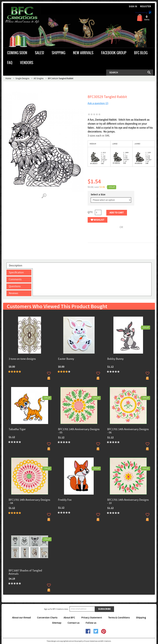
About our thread (21, 618)
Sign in (133, 7)
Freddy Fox (65, 500)
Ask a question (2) (98, 103)
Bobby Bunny (115, 359)
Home (8, 78)
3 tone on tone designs (22, 359)
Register (146, 7)
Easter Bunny (66, 359)
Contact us (74, 623)
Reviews (14, 293)
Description (16, 266)
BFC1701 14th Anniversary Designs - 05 (79, 431)
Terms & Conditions (119, 618)
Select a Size (98, 195)
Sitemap (57, 623)
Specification (16, 272)
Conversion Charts (47, 618)
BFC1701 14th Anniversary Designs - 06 (128, 431)
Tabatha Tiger (17, 429)
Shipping (141, 618)
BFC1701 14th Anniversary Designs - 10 (128, 502)
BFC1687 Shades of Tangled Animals (25, 572)
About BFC (69, 618)
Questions (15, 286)
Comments (15, 279)
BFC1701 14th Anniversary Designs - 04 (29, 502)
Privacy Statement (92, 618)
